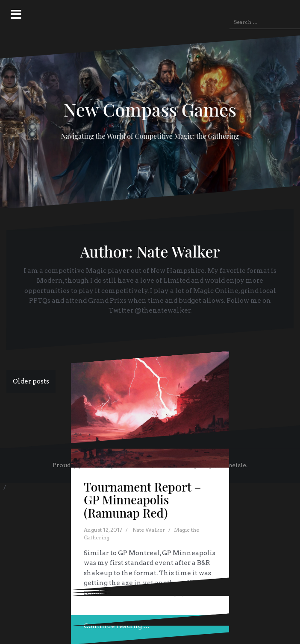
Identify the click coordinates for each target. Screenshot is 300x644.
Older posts (31, 381)
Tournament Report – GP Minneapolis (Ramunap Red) (143, 500)
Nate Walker (149, 530)
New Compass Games (150, 109)
